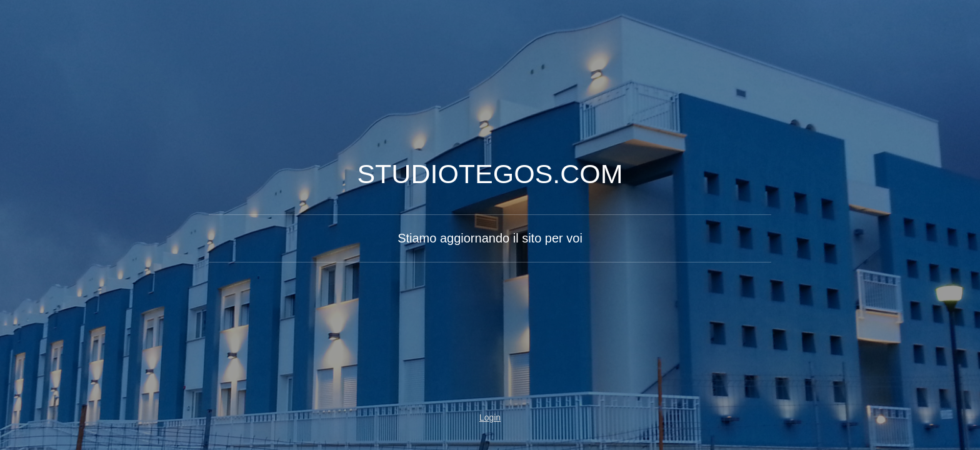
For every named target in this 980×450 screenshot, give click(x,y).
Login (490, 417)
